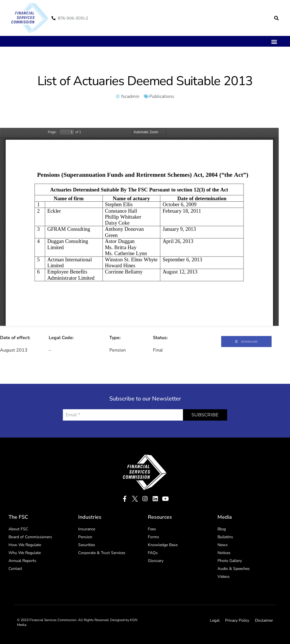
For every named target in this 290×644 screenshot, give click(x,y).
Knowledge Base (163, 545)
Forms (153, 537)
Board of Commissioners (30, 537)
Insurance (87, 529)
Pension (85, 537)
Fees (152, 529)
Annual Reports (22, 561)
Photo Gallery (230, 561)
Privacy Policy (237, 620)
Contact (15, 569)
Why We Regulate (25, 553)
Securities (87, 545)
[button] (276, 18)
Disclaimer (264, 620)
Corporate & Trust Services (102, 553)
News (223, 545)
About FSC (18, 529)
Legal (215, 620)
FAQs (153, 553)
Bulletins (225, 537)
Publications (162, 96)
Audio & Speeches (234, 569)
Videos (224, 577)
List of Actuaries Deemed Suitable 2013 (145, 81)
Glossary (156, 561)
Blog (222, 529)
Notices (224, 553)
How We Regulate (25, 545)
